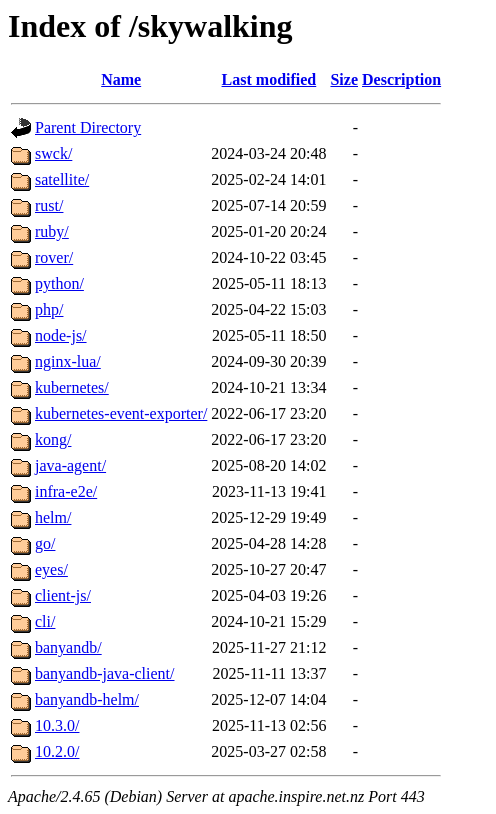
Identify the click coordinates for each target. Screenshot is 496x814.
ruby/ (52, 231)
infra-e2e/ (66, 491)
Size (344, 79)
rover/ (54, 257)
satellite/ (62, 179)
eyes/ (51, 569)
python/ (59, 283)
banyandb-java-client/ (105, 673)
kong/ (53, 439)
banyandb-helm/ (87, 699)
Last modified (269, 79)
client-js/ (63, 595)
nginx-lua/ (68, 361)
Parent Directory (88, 127)
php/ (49, 309)
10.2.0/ (57, 751)
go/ (45, 543)
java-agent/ (70, 465)
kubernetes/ (72, 387)
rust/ (49, 205)
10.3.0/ (57, 725)
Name (121, 79)
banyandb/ (68, 647)
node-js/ (61, 335)
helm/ (53, 517)
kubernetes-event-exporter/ (121, 413)
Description (401, 79)
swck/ (53, 153)
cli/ (45, 621)
